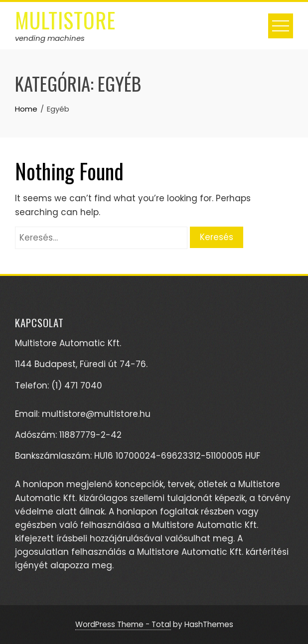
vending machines (50, 38)
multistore (65, 20)
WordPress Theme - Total (123, 624)
